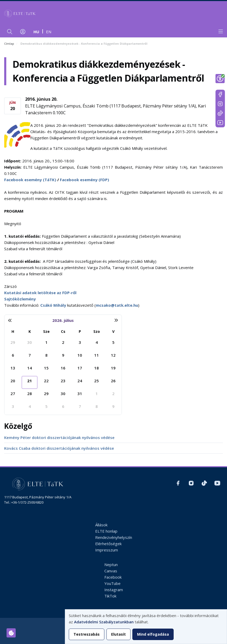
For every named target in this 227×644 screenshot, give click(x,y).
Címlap (9, 44)
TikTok (110, 596)
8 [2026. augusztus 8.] (97, 406)
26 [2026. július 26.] (113, 381)
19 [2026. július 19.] (113, 368)
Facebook (113, 577)
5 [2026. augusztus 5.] (46, 406)
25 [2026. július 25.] (97, 381)
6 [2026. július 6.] (13, 355)
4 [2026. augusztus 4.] (30, 406)
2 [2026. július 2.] (63, 342)
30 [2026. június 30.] (30, 342)
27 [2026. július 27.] (13, 394)
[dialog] (146, 627)
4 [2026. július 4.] (97, 342)
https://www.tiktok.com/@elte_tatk (220, 113)
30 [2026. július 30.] (63, 394)
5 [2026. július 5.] (113, 342)
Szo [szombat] (97, 331)
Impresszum (107, 550)
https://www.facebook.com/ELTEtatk (220, 94)
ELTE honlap (106, 531)
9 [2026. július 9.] (63, 355)
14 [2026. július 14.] (30, 368)
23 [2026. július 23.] (63, 381)
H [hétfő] (13, 331)
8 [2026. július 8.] (46, 355)
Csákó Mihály (53, 305)
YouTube (112, 583)
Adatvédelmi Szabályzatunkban (104, 622)
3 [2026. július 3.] (80, 342)
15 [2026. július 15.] (46, 368)
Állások (101, 525)
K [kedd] (30, 331)
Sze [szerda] (46, 331)
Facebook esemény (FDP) (84, 180)
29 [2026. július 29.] (46, 394)
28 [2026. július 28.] (30, 394)
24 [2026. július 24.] (80, 381)
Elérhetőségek (108, 544)
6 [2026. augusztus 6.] (63, 406)
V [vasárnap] (113, 331)
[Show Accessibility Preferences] (220, 79)
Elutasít (118, 634)
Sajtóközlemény (20, 299)
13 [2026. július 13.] (13, 368)
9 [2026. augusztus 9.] (113, 406)
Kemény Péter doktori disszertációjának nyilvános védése (59, 437)
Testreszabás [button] (87, 634)
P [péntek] (80, 331)
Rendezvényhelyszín (114, 537)
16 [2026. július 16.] (63, 368)
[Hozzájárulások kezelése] (11, 633)
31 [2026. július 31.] (80, 394)
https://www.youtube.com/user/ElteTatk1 (220, 123)
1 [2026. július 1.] (46, 342)
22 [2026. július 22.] (46, 381)
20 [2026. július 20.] (13, 381)
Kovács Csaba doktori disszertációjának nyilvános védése (59, 448)
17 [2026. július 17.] (80, 368)
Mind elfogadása (153, 634)
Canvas (111, 571)
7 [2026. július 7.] (30, 355)
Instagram (114, 590)
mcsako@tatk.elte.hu (117, 305)
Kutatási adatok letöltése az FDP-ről (40, 293)
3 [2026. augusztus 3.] (13, 406)
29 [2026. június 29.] (13, 342)
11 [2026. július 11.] (97, 355)
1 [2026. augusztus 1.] (97, 394)
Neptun (111, 565)
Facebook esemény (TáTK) (30, 180)
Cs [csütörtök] (63, 331)
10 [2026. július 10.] (80, 355)
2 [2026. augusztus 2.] (113, 394)
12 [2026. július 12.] (113, 355)
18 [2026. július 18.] (97, 368)
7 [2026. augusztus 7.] (80, 406)
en (49, 32)
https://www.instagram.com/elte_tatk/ (220, 104)
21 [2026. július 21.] (30, 381)
